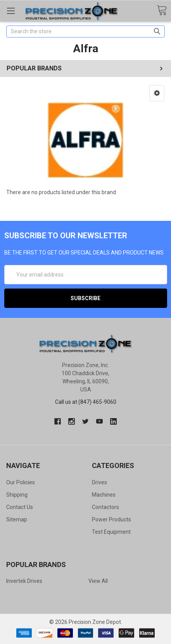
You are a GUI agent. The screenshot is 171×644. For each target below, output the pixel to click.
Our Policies (21, 482)
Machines (104, 495)
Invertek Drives (24, 581)
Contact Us (20, 507)
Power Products (111, 519)
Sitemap (17, 519)
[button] (157, 93)
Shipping (17, 495)
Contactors (105, 507)
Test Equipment (111, 532)
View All (98, 581)
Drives (99, 482)
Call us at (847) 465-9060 (86, 402)
